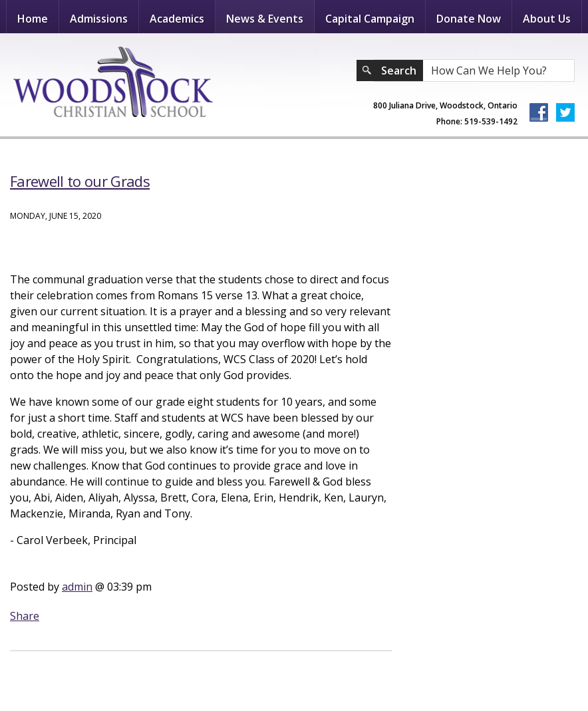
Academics (177, 19)
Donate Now (469, 19)
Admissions (99, 19)
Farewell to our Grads (80, 181)
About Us (547, 19)
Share (25, 616)
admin (77, 587)
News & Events (265, 19)
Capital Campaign (370, 19)
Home (33, 19)
